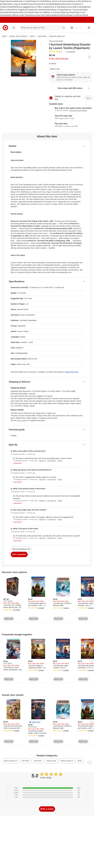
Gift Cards (38, 10)
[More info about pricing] (90, 57)
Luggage (25, 7)
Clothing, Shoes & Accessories (57, 1)
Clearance (16, 12)
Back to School (52, 12)
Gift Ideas (30, 10)
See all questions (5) (21, 549)
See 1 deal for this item (59, 59)
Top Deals (70, 12)
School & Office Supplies (40, 7)
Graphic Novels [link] (51, 761)
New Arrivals (25, 12)
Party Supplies (19, 10)
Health (11, 7)
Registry (56, 15)
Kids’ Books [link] (38, 761)
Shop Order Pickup (22, 15)
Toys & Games (57, 7)
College (62, 12)
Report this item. (72, 372)
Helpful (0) (42, 461)
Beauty (60, 4)
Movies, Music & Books (18, 36)
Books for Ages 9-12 (57, 36)
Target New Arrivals (8, 1)
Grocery (30, 4)
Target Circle (73, 15)
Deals (9, 12)
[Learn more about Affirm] (71, 125)
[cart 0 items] (89, 28)
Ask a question (19, 554)
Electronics (68, 7)
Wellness (18, 7)
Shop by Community (73, 10)
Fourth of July (23, 1)
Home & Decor (77, 1)
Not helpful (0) (52, 461)
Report (60, 461)
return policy (22, 420)
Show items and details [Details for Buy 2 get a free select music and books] (78, 110)
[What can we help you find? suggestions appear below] (43, 28)
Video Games (78, 7)
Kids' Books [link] (26, 761)
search (64, 28)
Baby (55, 4)
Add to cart (55, 69)
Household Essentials (43, 4)
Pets (44, 10)
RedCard (63, 15)
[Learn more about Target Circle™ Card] (71, 117)
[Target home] (5, 28)
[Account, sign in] (77, 28)
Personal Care (69, 4)
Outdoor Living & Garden (16, 4)
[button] (35, 722)
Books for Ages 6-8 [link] (67, 761)
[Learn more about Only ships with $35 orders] (71, 88)
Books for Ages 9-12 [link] (11, 761)
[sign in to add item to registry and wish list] (88, 98)
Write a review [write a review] (47, 809)
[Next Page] (92, 599)
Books (33, 36)
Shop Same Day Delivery (41, 15)
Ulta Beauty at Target (56, 10)
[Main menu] (14, 28)
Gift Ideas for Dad (36, 1)
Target (4, 36)
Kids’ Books (42, 36)
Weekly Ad (10, 15)
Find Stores (83, 15)
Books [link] (80, 761)
